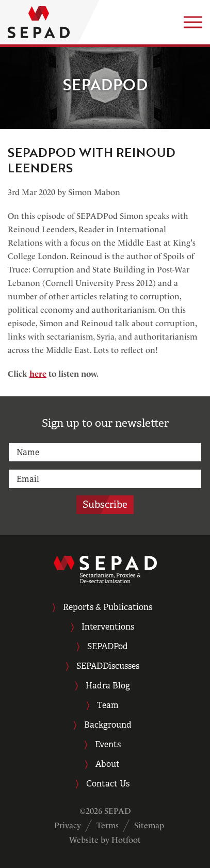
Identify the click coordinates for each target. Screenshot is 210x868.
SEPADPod (108, 646)
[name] (105, 452)
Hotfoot (126, 840)
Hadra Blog (108, 686)
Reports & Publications (108, 607)
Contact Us (108, 784)
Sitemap (149, 825)
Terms (108, 825)
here (38, 374)
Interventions (108, 627)
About (108, 764)
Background (108, 725)
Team (108, 705)
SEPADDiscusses (108, 666)
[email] (105, 479)
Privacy (68, 825)
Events (108, 744)
